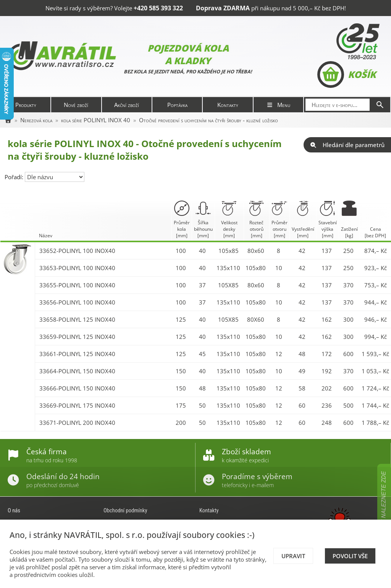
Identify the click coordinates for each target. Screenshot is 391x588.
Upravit (293, 556)
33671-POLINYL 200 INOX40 (77, 423)
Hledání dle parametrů (347, 145)
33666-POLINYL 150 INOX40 (77, 388)
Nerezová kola (36, 120)
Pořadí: (15, 177)
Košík (347, 75)
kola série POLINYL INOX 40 (96, 120)
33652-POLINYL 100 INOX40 (77, 251)
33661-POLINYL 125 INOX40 (77, 354)
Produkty (26, 105)
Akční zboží (127, 105)
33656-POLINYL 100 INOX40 (77, 302)
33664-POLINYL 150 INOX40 (77, 371)
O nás (14, 510)
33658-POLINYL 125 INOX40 (77, 319)
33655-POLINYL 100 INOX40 (77, 285)
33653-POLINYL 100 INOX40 (77, 268)
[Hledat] (380, 105)
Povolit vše (350, 556)
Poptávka (177, 105)
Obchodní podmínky (125, 510)
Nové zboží (76, 105)
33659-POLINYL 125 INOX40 (77, 337)
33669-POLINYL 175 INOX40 (77, 405)
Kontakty (228, 105)
